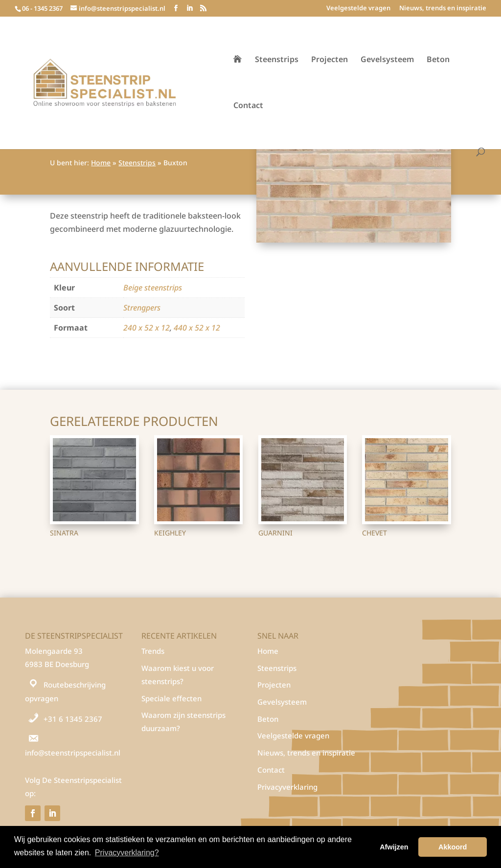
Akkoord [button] (453, 847)
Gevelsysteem (387, 60)
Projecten (330, 60)
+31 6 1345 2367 (73, 719)
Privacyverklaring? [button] (127, 853)
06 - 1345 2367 (42, 8)
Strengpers (142, 308)
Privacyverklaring (287, 787)
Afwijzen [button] (394, 847)
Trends (153, 651)
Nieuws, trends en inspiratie (443, 9)
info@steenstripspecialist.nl (73, 753)
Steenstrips (277, 60)
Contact (248, 106)
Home (101, 163)
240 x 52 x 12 (147, 328)
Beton (438, 60)
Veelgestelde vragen (358, 9)
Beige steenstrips (153, 288)
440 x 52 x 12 (197, 328)
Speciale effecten (171, 698)
